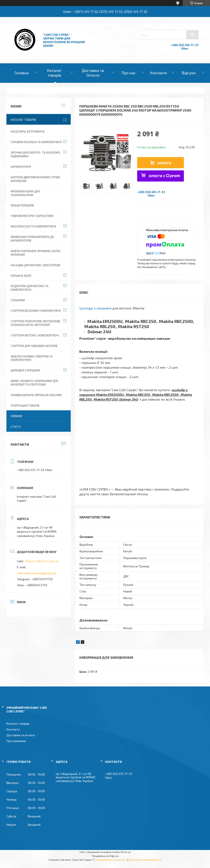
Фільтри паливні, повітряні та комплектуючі (32, 358)
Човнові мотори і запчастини (32, 216)
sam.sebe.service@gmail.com (37, 573)
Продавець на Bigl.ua (105, 856)
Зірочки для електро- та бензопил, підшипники (36, 154)
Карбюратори (21, 167)
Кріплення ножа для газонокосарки (25, 193)
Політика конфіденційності (145, 860)
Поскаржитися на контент (111, 860)
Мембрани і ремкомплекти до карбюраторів (32, 239)
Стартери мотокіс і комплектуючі (35, 335)
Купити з (164, 176)
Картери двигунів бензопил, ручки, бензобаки (36, 179)
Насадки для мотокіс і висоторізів (35, 265)
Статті (16, 427)
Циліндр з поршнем (95, 308)
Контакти (158, 73)
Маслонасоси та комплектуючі (33, 226)
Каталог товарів (54, 73)
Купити (164, 163)
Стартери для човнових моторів (34, 346)
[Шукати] (192, 35)
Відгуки (189, 73)
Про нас (129, 73)
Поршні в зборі (21, 276)
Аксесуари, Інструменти (28, 132)
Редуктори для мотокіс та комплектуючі (30, 288)
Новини (16, 416)
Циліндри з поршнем (25, 370)
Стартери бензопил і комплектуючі (36, 311)
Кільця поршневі (22, 205)
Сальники (18, 300)
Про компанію (16, 741)
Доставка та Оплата (93, 73)
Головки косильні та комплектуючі (36, 142)
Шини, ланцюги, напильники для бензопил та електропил (34, 383)
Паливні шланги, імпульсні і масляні (36, 395)
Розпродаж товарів (25, 406)
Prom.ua (126, 852)
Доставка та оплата (21, 735)
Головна (22, 73)
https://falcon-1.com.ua (42, 561)
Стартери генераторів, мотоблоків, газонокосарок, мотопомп (36, 323)
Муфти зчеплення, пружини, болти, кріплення (36, 253)
